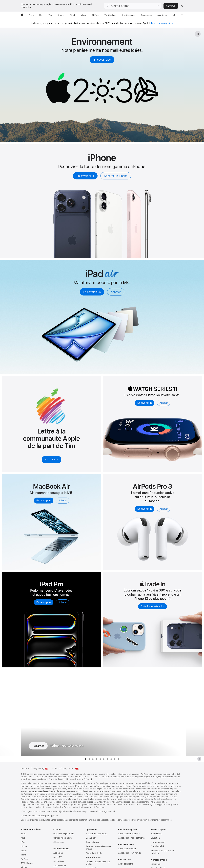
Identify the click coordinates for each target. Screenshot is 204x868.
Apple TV (58, 857)
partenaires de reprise (42, 791)
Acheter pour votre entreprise (132, 838)
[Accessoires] (146, 15)
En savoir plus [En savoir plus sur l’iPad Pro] (44, 602)
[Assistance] (162, 15)
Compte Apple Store (63, 838)
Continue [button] (171, 6)
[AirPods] (95, 15)
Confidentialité (157, 846)
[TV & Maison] (110, 15)
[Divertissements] (128, 15)
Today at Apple (93, 842)
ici (91, 779)
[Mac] (41, 15)
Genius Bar (91, 838)
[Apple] (22, 15)
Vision (24, 855)
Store (23, 834)
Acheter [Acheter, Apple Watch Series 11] (164, 403)
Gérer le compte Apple (64, 834)
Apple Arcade (60, 866)
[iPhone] (61, 15)
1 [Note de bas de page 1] (149, 23)
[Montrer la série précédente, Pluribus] (9, 713)
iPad (23, 842)
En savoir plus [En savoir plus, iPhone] (85, 176)
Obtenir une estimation (153, 606)
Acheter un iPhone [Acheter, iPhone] (116, 176)
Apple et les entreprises (129, 834)
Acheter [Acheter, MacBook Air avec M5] (63, 501)
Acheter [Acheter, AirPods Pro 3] (164, 509)
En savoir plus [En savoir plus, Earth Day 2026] (102, 60)
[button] (133, 6)
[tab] (86, 759)
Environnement (157, 842)
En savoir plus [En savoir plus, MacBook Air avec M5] (44, 501)
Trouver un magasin (162, 23)
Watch (24, 851)
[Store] (31, 15)
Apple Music (59, 861)
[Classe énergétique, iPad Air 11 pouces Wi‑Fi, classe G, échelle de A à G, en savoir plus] (77, 769)
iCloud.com (59, 842)
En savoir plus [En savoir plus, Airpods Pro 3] (145, 509)
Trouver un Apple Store (96, 834)
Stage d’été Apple (94, 853)
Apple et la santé (126, 864)
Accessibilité (156, 834)
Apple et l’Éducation (127, 849)
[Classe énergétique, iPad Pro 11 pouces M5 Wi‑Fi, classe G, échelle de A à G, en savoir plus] (47, 769)
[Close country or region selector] (182, 6)
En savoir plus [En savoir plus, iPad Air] (92, 292)
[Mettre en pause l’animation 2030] (198, 34)
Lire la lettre (52, 460)
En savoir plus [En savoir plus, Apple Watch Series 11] (145, 403)
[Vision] (84, 15)
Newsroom (155, 864)
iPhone (24, 846)
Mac (23, 838)
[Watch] (72, 15)
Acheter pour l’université (130, 853)
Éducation (155, 838)
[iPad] (50, 15)
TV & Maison (27, 863)
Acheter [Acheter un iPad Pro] (63, 602)
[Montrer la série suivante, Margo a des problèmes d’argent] (195, 713)
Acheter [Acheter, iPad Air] (116, 292)
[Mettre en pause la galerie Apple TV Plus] (199, 759)
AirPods (25, 859)
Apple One (58, 853)
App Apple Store (93, 857)
